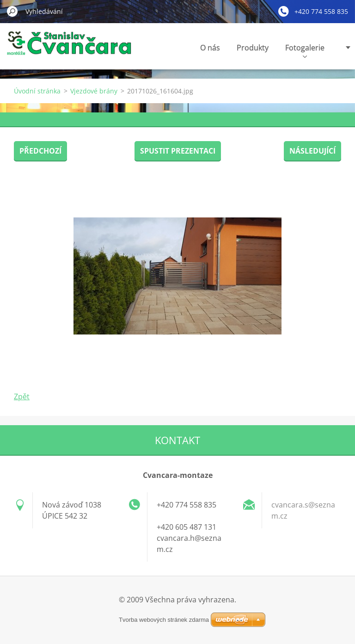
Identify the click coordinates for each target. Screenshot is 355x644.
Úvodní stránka (37, 91)
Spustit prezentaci (178, 151)
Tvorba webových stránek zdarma (164, 620)
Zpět (22, 396)
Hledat (12, 11)
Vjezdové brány (94, 91)
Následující (312, 151)
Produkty (253, 48)
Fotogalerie (305, 50)
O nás (210, 48)
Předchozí (40, 151)
